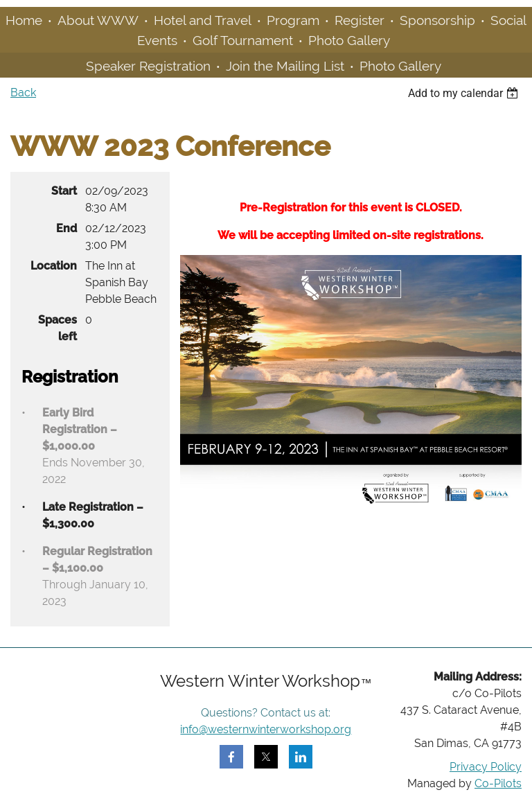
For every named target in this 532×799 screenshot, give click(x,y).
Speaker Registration (148, 66)
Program (293, 20)
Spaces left (57, 328)
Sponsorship (437, 20)
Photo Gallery (349, 40)
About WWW (98, 20)
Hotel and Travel (203, 20)
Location (54, 266)
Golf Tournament (243, 40)
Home (24, 20)
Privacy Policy (486, 767)
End (66, 228)
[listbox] (465, 93)
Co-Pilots (498, 783)
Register (360, 20)
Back (23, 93)
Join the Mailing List (285, 66)
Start (64, 191)
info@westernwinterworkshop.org (266, 729)
